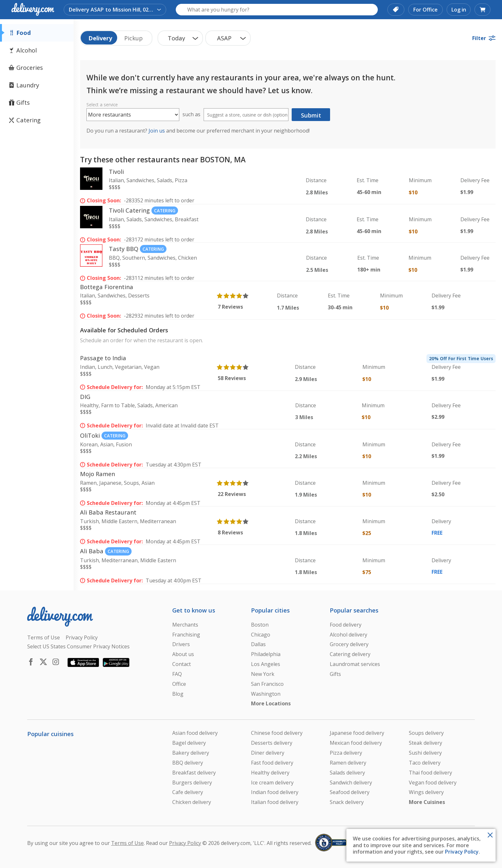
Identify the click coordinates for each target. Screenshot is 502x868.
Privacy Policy (462, 852)
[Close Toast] (490, 834)
